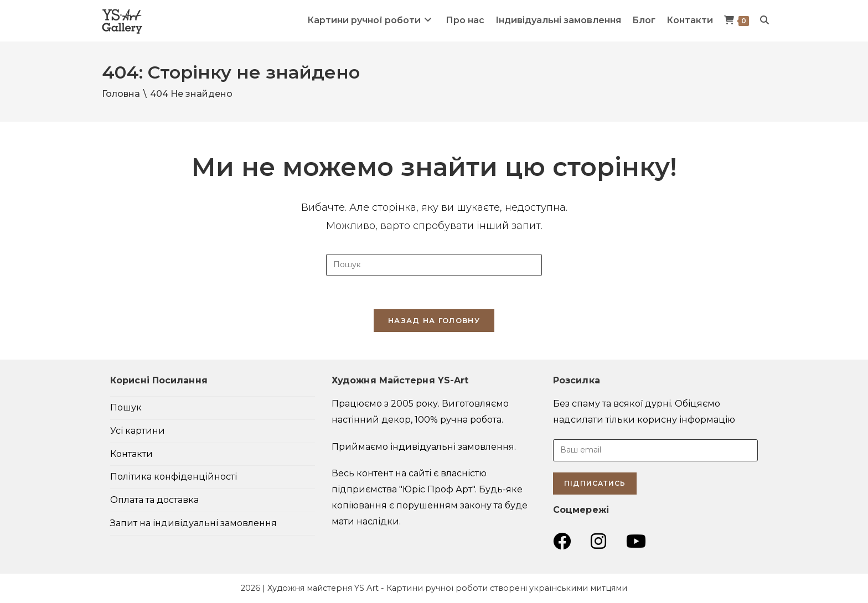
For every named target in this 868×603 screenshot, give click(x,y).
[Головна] (121, 94)
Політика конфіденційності (174, 477)
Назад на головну (434, 320)
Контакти (131, 454)
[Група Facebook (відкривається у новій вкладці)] (562, 541)
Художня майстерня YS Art (323, 588)
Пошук (126, 407)
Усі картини (138, 431)
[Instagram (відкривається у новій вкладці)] (598, 541)
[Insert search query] (434, 265)
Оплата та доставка (154, 500)
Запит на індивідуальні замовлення (193, 523)
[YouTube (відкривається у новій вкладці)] (636, 541)
